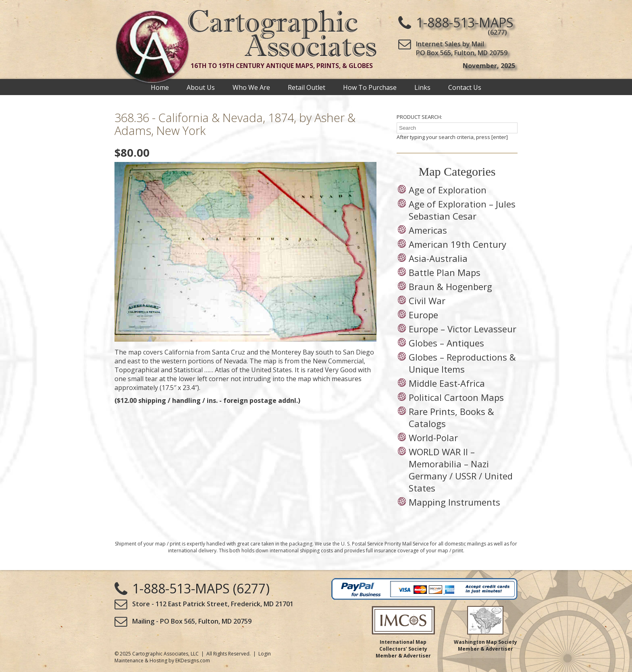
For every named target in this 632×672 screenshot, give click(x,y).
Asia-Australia (438, 258)
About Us (201, 87)
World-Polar (433, 438)
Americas (428, 230)
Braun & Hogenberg (450, 286)
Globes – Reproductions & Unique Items (462, 363)
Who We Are (251, 87)
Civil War (427, 301)
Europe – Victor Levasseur (463, 329)
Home (160, 87)
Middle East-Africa (447, 383)
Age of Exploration (448, 190)
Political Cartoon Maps (456, 397)
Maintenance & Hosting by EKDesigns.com (162, 661)
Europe (423, 315)
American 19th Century (457, 244)
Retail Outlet (307, 87)
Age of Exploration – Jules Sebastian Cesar (462, 210)
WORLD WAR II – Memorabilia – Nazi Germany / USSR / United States (461, 470)
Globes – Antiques (446, 343)
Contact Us (465, 87)
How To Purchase (370, 87)
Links (422, 87)
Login (265, 654)
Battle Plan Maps (445, 272)
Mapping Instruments (454, 502)
